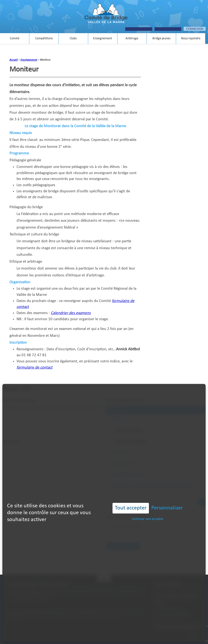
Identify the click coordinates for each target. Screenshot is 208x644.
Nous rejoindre (191, 38)
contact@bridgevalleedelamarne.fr (177, 627)
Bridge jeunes (161, 38)
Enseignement (103, 38)
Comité (15, 38)
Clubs (73, 38)
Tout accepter (131, 488)
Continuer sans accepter (148, 499)
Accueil (14, 60)
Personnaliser (167, 488)
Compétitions (44, 38)
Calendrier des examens (71, 313)
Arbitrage (132, 38)
